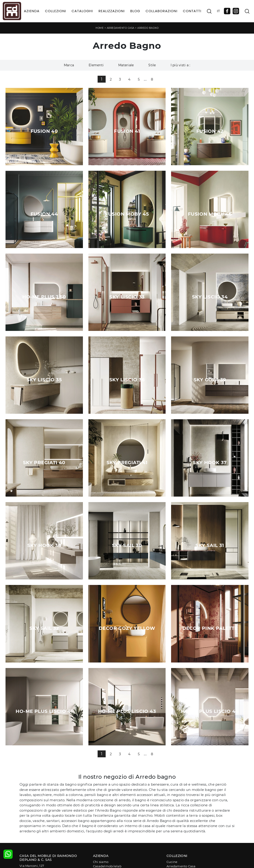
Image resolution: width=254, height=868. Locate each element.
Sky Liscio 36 (127, 380)
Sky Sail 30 (127, 545)
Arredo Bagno (148, 28)
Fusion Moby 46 (210, 214)
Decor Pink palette (210, 628)
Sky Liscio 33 (127, 297)
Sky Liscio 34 (210, 297)
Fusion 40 (44, 131)
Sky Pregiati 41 (127, 463)
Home (100, 28)
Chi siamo (101, 862)
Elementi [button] (96, 65)
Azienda (32, 11)
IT (219, 11)
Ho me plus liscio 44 (210, 711)
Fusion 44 (44, 214)
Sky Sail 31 (210, 545)
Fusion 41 (127, 131)
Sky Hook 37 (210, 463)
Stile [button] (152, 65)
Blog (135, 11)
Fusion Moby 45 (127, 214)
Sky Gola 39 (210, 380)
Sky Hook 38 (44, 545)
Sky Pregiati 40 (44, 463)
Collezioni (56, 11)
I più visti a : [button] (181, 65)
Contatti (192, 11)
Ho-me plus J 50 (44, 297)
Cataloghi (82, 11)
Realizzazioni (112, 11)
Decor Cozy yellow (127, 628)
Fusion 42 (210, 131)
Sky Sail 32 (44, 628)
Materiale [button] (126, 65)
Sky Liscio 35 (44, 380)
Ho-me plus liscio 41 (44, 711)
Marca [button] (69, 65)
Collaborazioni (162, 11)
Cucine (172, 862)
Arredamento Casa (121, 28)
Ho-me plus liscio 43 (127, 711)
